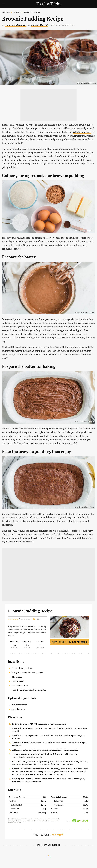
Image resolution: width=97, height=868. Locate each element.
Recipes (6, 12)
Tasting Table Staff (39, 25)
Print (37, 619)
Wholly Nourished (82, 132)
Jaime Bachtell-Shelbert (16, 25)
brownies (55, 128)
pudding (32, 128)
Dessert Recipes (32, 12)
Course (17, 12)
